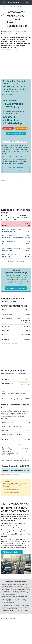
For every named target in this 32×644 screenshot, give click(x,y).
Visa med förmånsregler (16, 169)
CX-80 (19, 7)
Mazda (13, 7)
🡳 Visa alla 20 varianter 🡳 (16, 261)
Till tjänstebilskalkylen (16, 288)
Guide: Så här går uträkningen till (13, 111)
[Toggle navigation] (27, 2)
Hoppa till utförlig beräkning (16, 134)
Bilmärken (6, 7)
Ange (21, 384)
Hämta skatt (25, 448)
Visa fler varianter (19, 34)
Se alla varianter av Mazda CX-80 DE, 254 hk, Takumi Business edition (15, 218)
